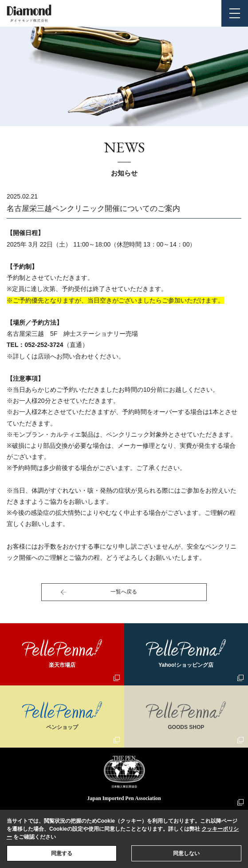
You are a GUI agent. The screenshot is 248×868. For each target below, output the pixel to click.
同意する (62, 853)
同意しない (186, 853)
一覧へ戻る (124, 592)
